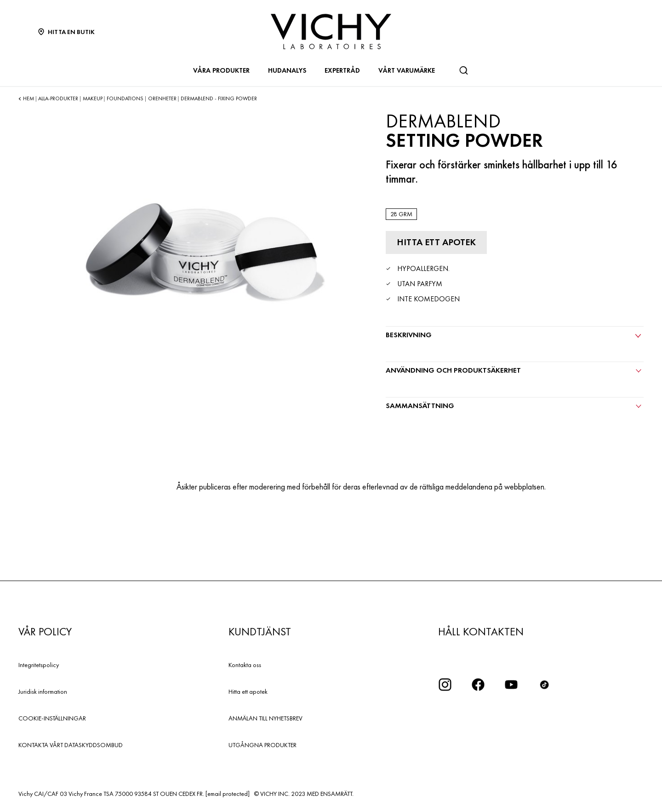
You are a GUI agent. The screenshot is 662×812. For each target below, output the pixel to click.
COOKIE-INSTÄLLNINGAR (52, 718)
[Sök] (463, 70)
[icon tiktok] (544, 685)
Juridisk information (43, 691)
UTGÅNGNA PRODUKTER (263, 745)
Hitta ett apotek (248, 691)
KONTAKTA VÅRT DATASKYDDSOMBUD (71, 745)
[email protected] (228, 794)
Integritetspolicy (39, 665)
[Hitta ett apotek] (436, 242)
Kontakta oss (245, 665)
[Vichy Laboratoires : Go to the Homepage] (331, 32)
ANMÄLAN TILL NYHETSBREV (265, 718)
